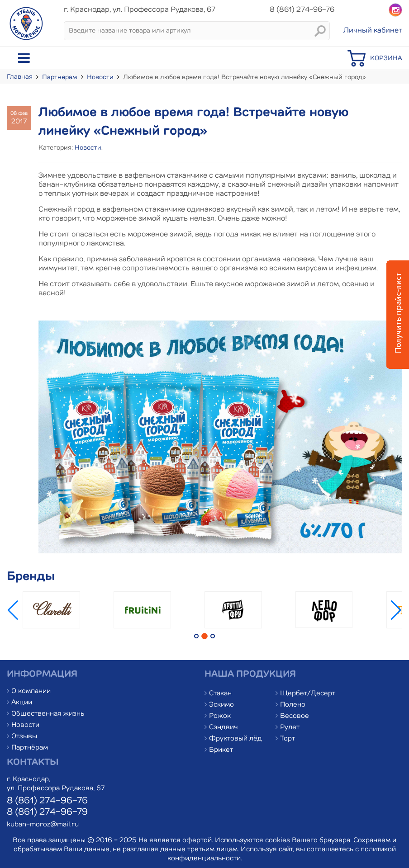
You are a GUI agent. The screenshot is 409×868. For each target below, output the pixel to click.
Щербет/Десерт (308, 694)
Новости (100, 77)
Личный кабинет (373, 31)
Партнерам (60, 77)
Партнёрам (30, 748)
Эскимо (221, 705)
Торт (288, 739)
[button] (396, 610)
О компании (31, 691)
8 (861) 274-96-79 (47, 812)
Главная (20, 77)
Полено (293, 705)
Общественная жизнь (48, 714)
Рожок (220, 716)
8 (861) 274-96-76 (47, 801)
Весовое (295, 716)
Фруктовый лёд (235, 739)
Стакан (220, 694)
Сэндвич (224, 728)
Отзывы (24, 737)
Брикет (221, 750)
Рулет (290, 728)
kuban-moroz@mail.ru (43, 825)
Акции (22, 703)
